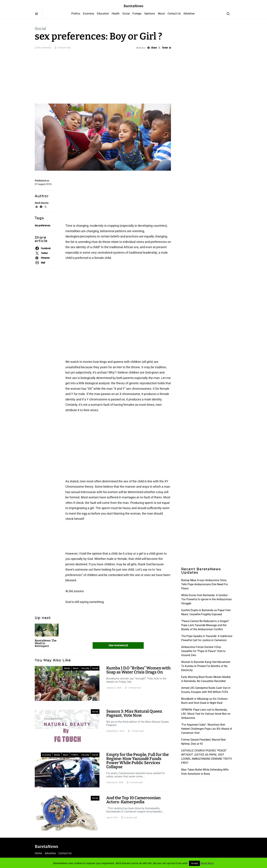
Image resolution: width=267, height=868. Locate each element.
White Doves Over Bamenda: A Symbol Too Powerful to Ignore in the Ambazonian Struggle (206, 599)
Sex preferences (42, 226)
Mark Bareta (42, 203)
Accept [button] (194, 863)
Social (126, 14)
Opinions (150, 14)
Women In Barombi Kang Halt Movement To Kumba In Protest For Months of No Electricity (206, 666)
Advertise (189, 14)
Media (67, 668)
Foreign (137, 14)
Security (85, 668)
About (161, 14)
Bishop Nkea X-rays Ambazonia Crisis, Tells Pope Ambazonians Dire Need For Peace (205, 584)
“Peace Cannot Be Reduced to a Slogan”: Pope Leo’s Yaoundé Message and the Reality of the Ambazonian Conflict (205, 625)
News (76, 668)
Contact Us (174, 14)
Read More (207, 863)
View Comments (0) (118, 645)
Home (38, 853)
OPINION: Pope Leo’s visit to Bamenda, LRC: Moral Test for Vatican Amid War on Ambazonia (206, 714)
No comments (44, 48)
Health (116, 14)
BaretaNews (133, 6)
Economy (89, 14)
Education (103, 14)
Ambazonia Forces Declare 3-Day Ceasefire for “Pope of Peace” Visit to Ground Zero (203, 651)
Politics (76, 14)
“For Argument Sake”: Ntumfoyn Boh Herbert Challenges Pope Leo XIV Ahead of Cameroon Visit (207, 729)
